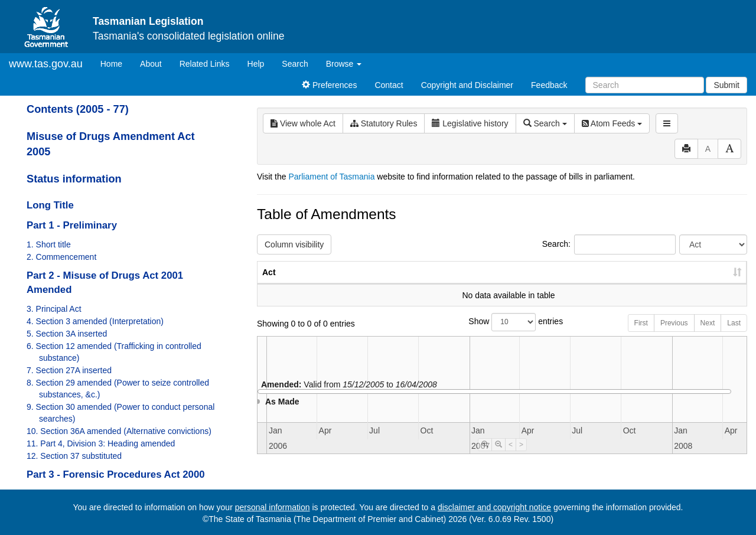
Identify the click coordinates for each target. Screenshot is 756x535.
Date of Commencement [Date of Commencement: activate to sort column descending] (685, 278)
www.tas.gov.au (46, 64)
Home (116, 63)
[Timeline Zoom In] (485, 456)
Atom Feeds (612, 123)
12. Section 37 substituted (74, 456)
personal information (273, 507)
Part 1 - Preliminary (72, 225)
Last (734, 335)
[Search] (645, 85)
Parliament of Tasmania (331, 177)
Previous (674, 335)
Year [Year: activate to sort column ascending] (604, 284)
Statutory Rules (384, 123)
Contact (389, 85)
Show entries (502, 334)
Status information (74, 179)
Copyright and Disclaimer (467, 85)
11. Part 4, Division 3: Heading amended (101, 443)
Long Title (50, 205)
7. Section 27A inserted (69, 370)
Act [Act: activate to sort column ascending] (269, 284)
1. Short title (49, 244)
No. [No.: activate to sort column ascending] (550, 284)
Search (295, 64)
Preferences (329, 85)
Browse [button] (344, 64)
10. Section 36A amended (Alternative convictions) (119, 431)
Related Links (205, 64)
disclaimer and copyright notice (494, 507)
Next (708, 335)
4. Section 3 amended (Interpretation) (95, 321)
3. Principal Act (54, 309)
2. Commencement (61, 257)
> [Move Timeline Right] (521, 456)
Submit (726, 85)
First (641, 335)
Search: (609, 244)
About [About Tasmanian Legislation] (151, 64)
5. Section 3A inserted (67, 334)
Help (256, 64)
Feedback (549, 85)
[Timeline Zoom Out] (498, 456)
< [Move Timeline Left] (511, 456)
